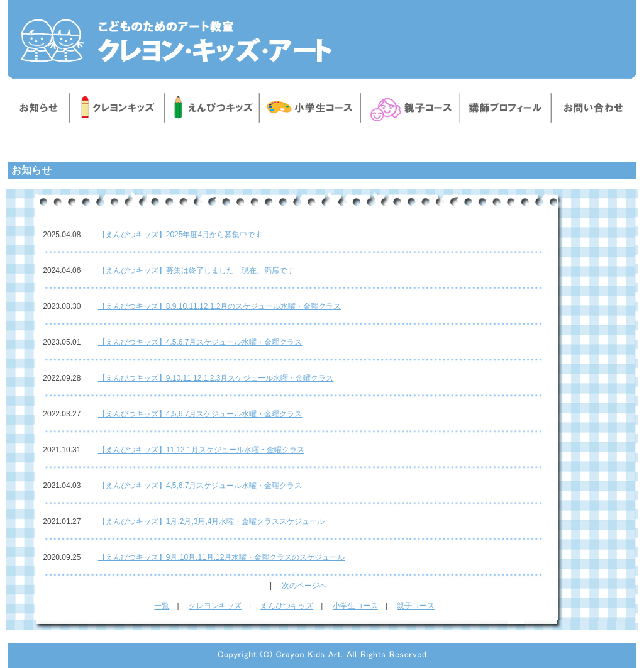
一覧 (162, 606)
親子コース (416, 606)
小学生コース (355, 606)
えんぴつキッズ (287, 606)
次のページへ (304, 586)
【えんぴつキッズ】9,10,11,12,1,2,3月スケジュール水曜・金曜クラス (216, 378)
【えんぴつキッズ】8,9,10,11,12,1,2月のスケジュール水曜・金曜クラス (220, 306)
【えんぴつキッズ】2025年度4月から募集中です (180, 235)
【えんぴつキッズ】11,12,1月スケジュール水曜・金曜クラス (201, 450)
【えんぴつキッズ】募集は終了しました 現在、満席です (196, 270)
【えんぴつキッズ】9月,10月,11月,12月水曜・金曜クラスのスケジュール (222, 557)
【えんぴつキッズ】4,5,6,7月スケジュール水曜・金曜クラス (200, 342)
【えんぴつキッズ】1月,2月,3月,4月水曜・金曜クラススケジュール (212, 521)
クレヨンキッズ (215, 606)
